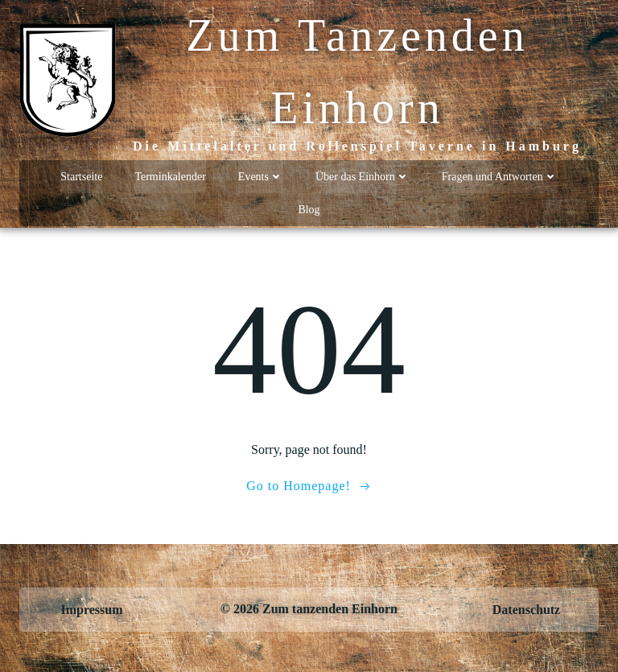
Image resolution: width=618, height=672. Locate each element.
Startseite (81, 177)
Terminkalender (170, 177)
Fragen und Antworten (500, 177)
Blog (309, 210)
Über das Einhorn (363, 177)
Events (261, 177)
